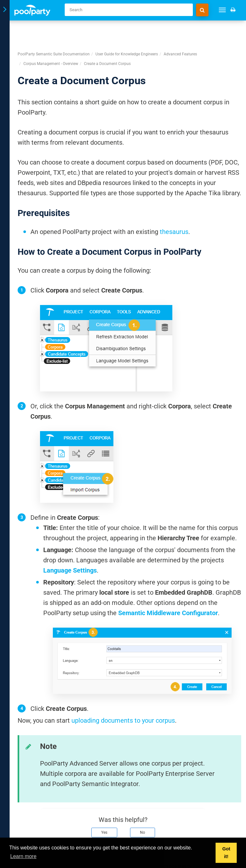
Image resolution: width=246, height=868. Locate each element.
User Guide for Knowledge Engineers (127, 32)
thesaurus (174, 209)
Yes (104, 810)
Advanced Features (180, 32)
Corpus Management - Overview (51, 41)
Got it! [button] (226, 853)
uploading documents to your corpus (123, 698)
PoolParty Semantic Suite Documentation (54, 32)
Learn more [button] (23, 856)
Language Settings (70, 548)
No (143, 810)
